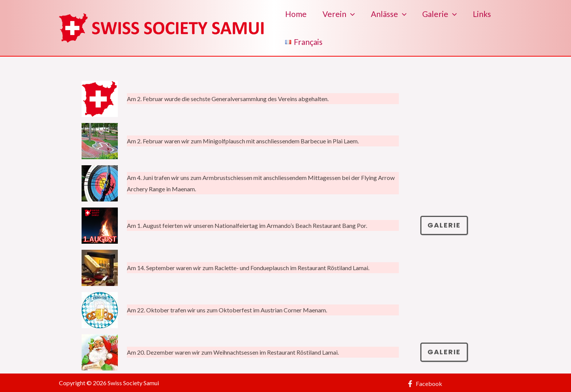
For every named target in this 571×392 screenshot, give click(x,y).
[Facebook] (425, 384)
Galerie (440, 14)
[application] (351, 14)
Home (296, 14)
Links (482, 14)
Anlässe (389, 14)
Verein (339, 14)
